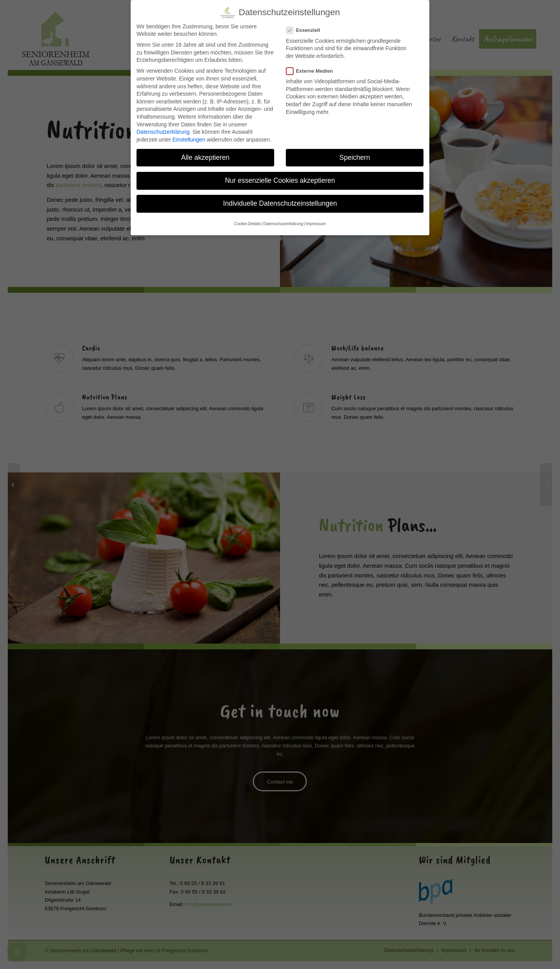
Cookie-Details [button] (247, 220)
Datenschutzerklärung (163, 129)
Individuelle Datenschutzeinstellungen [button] (280, 200)
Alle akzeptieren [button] (206, 154)
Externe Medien (313, 68)
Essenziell (306, 27)
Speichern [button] (355, 154)
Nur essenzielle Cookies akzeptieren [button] (280, 177)
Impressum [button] (316, 220)
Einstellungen (189, 136)
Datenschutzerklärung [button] (283, 220)
